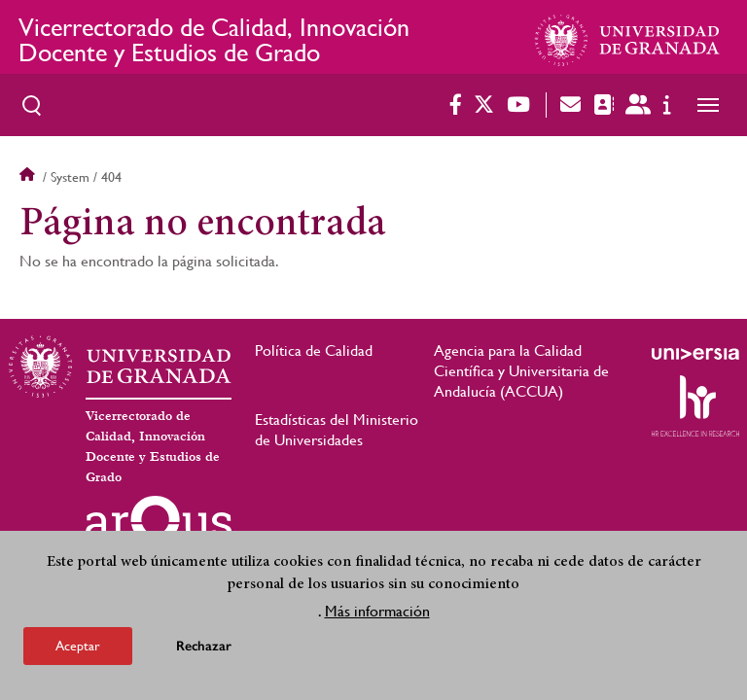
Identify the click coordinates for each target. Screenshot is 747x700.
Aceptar (78, 646)
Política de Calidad (314, 350)
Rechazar (204, 646)
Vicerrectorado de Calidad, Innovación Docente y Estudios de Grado (214, 40)
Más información (377, 611)
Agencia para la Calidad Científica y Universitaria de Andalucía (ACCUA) (521, 371)
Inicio (29, 177)
